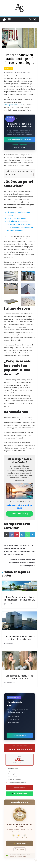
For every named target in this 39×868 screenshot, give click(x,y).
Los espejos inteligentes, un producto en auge (20, 677)
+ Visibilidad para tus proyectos (20, 140)
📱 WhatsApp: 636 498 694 (20, 794)
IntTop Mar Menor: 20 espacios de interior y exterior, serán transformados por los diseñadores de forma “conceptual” (18, 550)
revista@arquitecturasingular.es (20, 507)
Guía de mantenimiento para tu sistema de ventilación (19, 638)
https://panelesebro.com (13, 105)
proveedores (8, 68)
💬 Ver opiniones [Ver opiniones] (20, 849)
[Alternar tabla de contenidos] (31, 175)
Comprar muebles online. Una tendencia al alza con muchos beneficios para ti (23, 563)
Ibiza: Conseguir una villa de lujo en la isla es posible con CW (19, 598)
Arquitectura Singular (24, 72)
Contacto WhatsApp (19, 514)
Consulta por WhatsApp (19, 144)
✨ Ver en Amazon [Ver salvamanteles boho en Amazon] (20, 843)
